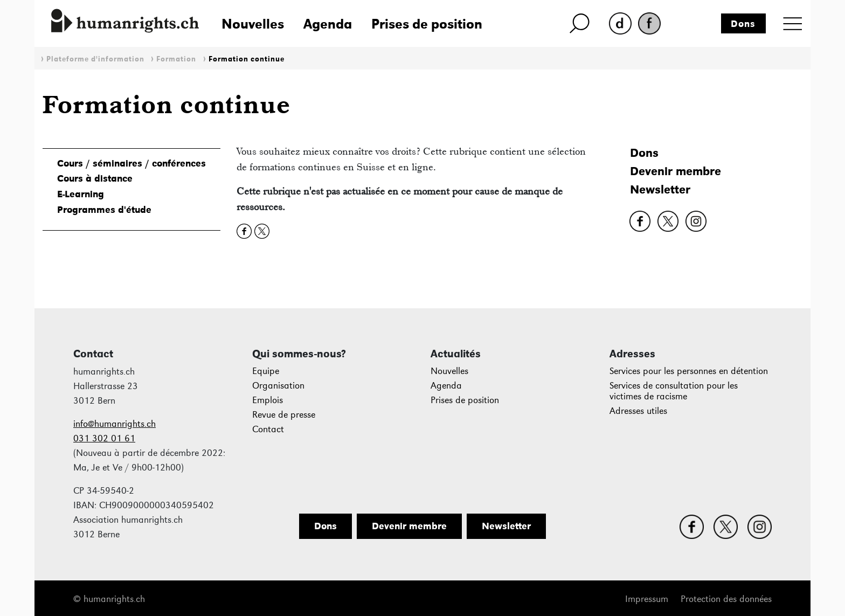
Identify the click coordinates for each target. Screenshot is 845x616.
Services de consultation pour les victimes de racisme (674, 391)
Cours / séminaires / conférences (131, 163)
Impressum (647, 599)
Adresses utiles (638, 411)
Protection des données (726, 599)
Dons (743, 24)
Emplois (268, 400)
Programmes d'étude (104, 210)
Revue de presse (284, 415)
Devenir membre (676, 171)
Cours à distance (95, 178)
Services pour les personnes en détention (689, 371)
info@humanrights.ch (115, 424)
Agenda (328, 24)
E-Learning (81, 194)
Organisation (278, 386)
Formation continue (247, 59)
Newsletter (660, 189)
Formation (176, 59)
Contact (268, 429)
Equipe (266, 371)
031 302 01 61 (104, 438)
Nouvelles (253, 24)
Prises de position (427, 24)
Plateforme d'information (95, 59)
